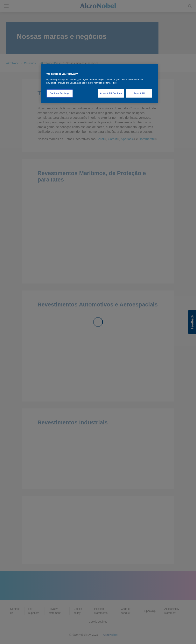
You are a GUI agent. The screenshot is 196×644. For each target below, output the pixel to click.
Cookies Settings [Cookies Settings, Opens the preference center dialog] (59, 93)
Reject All (139, 93)
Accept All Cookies (111, 93)
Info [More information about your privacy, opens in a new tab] (115, 83)
